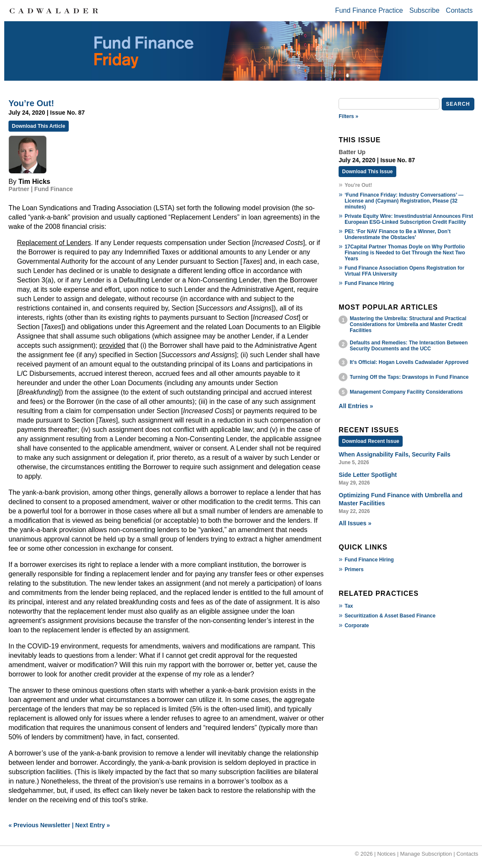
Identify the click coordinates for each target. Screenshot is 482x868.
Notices (386, 854)
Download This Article (39, 126)
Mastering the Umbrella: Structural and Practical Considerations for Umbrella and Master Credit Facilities (408, 324)
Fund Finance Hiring (369, 283)
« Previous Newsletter (39, 825)
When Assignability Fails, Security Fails (394, 454)
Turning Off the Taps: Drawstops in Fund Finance (409, 377)
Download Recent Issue (371, 441)
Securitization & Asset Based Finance (390, 616)
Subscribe (425, 10)
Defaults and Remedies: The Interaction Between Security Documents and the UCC (409, 346)
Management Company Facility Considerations (406, 392)
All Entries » (356, 406)
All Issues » (355, 523)
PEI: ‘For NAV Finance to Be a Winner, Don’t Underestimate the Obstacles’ (398, 234)
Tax (349, 606)
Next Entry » (92, 825)
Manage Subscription (426, 854)
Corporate (357, 626)
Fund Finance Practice (369, 10)
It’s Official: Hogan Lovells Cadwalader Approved (409, 362)
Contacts (459, 10)
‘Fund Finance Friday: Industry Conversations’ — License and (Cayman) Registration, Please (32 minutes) (404, 201)
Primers (354, 569)
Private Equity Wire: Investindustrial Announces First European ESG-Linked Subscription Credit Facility (409, 219)
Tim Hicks (34, 182)
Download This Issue (367, 172)
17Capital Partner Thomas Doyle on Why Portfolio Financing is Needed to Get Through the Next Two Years (405, 253)
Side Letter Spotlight (368, 475)
